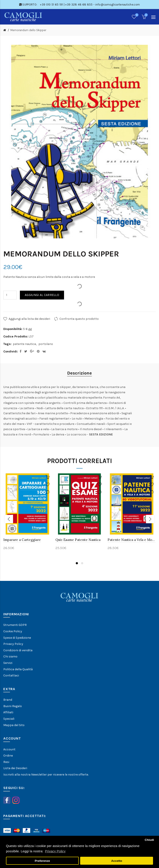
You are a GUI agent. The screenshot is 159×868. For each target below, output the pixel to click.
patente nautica (24, 344)
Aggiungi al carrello (42, 295)
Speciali (9, 719)
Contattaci (11, 675)
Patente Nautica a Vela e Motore (132, 540)
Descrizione (79, 373)
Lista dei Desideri (15, 768)
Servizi (8, 663)
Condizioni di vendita (18, 650)
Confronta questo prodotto (79, 319)
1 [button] (77, 563)
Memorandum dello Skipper (28, 30)
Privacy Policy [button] (55, 851)
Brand (8, 700)
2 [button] (82, 563)
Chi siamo (10, 656)
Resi (6, 762)
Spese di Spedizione (17, 638)
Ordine (8, 756)
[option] (27, 515)
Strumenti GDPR (15, 625)
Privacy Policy (13, 644)
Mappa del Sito (14, 725)
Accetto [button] (117, 861)
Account (9, 749)
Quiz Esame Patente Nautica (78, 540)
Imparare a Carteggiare (22, 540)
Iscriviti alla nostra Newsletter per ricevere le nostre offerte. (46, 775)
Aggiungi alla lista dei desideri (29, 319)
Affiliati (8, 712)
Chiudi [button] (149, 840)
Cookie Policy (13, 631)
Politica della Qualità (18, 669)
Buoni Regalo (13, 706)
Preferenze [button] (42, 861)
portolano (46, 344)
